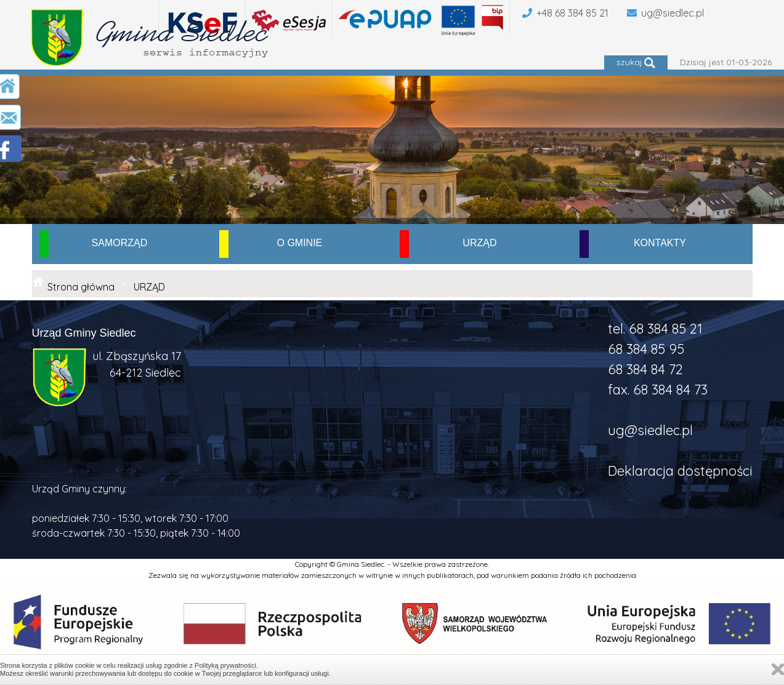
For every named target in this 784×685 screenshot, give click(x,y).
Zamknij (778, 669)
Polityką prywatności (225, 665)
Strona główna (81, 287)
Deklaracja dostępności (680, 471)
